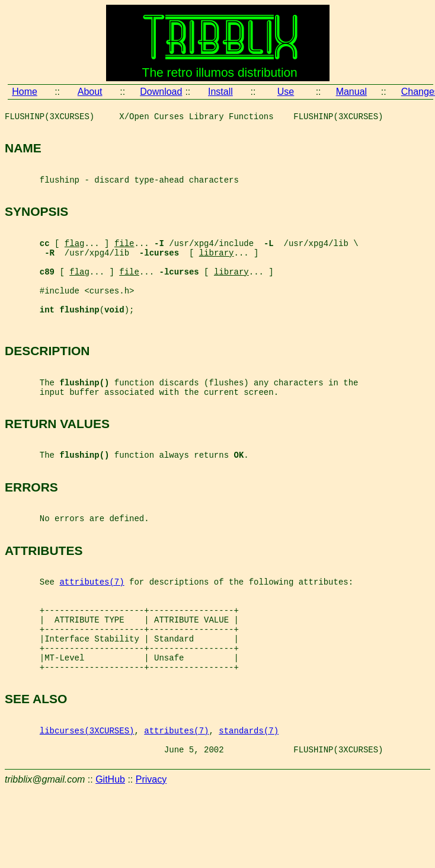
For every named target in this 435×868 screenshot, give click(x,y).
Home (25, 92)
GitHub (110, 858)
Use (286, 92)
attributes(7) (92, 633)
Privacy (151, 858)
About (90, 92)
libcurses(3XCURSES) (87, 803)
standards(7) (249, 803)
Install (220, 92)
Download (161, 92)
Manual (351, 92)
